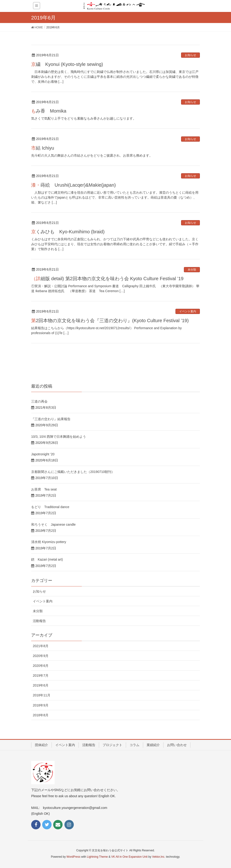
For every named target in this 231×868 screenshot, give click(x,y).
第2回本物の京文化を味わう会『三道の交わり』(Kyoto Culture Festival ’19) (110, 321)
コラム (134, 745)
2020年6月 (41, 666)
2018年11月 (42, 695)
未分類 (192, 270)
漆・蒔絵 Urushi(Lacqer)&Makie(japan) (73, 185)
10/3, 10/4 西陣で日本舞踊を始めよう (59, 437)
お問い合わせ (177, 745)
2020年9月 (41, 656)
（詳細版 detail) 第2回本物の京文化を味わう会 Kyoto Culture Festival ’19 (107, 279)
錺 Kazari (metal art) (47, 559)
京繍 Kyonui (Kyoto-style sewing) (67, 64)
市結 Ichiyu (43, 148)
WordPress (73, 857)
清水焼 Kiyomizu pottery (49, 542)
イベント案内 (188, 311)
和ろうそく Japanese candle (53, 525)
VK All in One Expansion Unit (129, 857)
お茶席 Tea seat (44, 489)
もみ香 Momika (49, 111)
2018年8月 (41, 715)
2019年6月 (41, 685)
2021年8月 (41, 646)
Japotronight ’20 (43, 454)
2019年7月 (41, 676)
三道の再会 (39, 401)
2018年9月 (41, 705)
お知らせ (190, 55)
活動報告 (39, 621)
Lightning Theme (97, 857)
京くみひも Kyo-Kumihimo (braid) (68, 232)
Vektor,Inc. (159, 857)
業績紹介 (153, 745)
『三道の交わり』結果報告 (51, 419)
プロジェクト (112, 745)
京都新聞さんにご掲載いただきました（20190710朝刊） (73, 472)
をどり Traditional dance (50, 507)
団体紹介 (41, 745)
